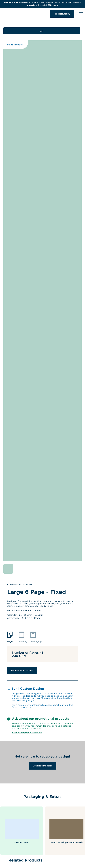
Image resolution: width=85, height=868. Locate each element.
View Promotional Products (27, 733)
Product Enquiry (62, 14)
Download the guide (43, 766)
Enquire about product (22, 670)
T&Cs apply (53, 5)
